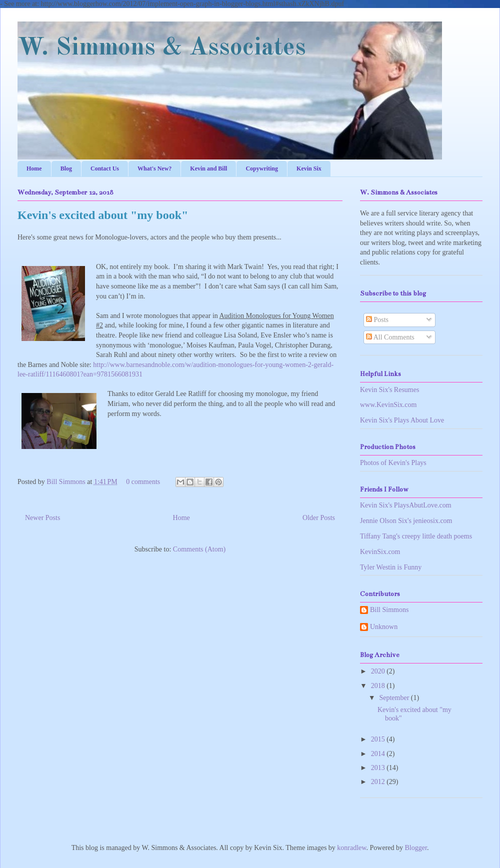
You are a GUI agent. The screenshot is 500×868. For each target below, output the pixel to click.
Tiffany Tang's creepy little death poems (416, 536)
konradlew (351, 848)
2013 (379, 768)
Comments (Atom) (199, 549)
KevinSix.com (380, 552)
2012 (379, 782)
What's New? (154, 168)
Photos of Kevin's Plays (393, 463)
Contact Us (105, 168)
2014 (379, 754)
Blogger (416, 848)
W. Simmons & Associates (162, 48)
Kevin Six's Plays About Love (402, 420)
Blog (66, 168)
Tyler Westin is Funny (391, 567)
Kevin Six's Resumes (389, 390)
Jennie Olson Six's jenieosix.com (406, 521)
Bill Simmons (67, 482)
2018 (379, 686)
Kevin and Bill (208, 168)
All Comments (390, 337)
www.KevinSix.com (388, 405)
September (395, 698)
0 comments (143, 482)
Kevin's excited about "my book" (103, 215)
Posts (377, 320)
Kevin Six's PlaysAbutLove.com (406, 505)
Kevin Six (309, 168)
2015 (379, 739)
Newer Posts (42, 518)
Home (34, 168)
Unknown (384, 627)
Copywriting (262, 168)
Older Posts (319, 518)
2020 (379, 671)
